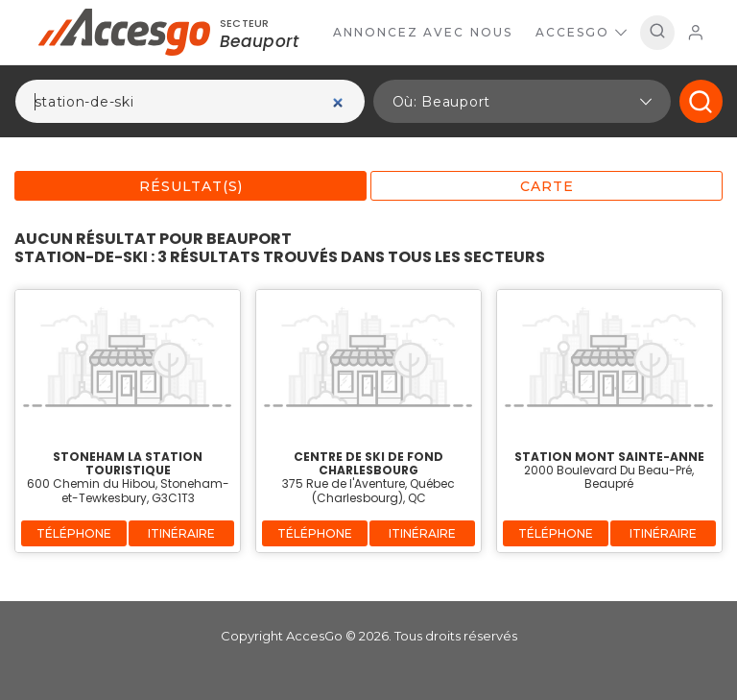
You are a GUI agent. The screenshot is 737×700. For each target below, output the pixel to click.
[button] (522, 101)
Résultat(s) (191, 186)
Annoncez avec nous (423, 32)
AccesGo (581, 32)
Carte (547, 186)
